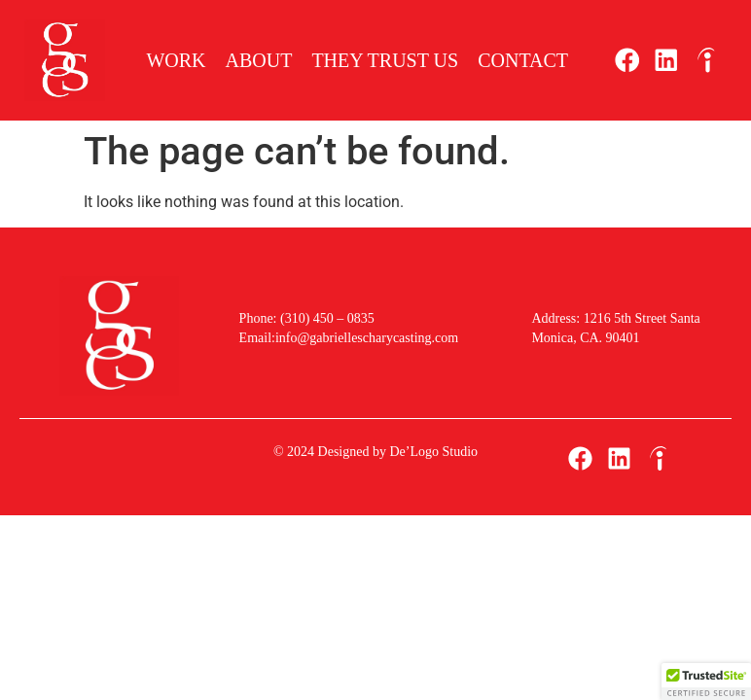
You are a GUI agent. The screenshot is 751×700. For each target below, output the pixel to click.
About (259, 60)
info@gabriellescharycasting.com (367, 338)
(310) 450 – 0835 (325, 318)
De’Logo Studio (433, 452)
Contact (523, 60)
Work (176, 60)
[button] (706, 682)
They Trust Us (385, 60)
